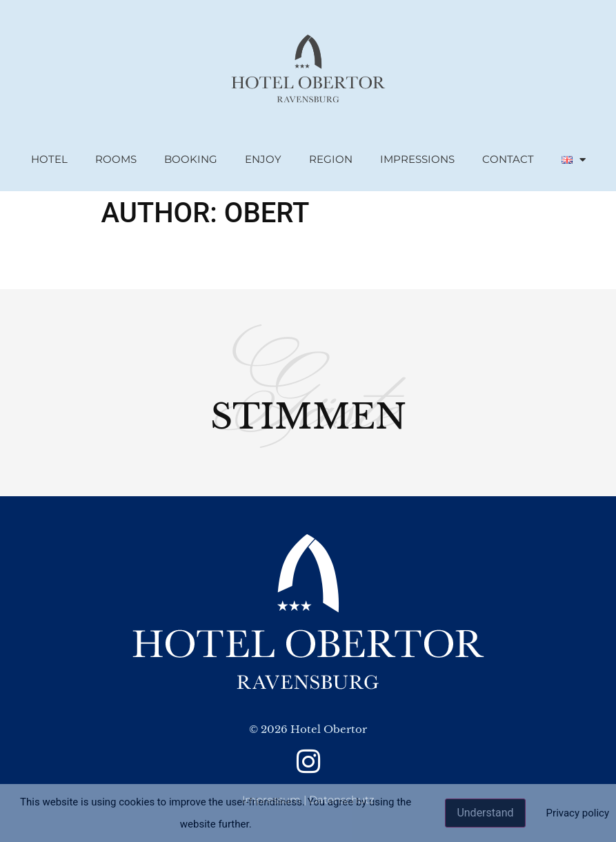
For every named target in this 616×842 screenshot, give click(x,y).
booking (191, 159)
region (331, 159)
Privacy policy (578, 813)
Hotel (49, 159)
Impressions (417, 159)
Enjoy (263, 159)
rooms (116, 159)
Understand (485, 813)
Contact (508, 159)
